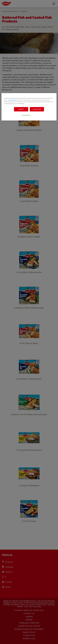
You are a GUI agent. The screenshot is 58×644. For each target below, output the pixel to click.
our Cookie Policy (12, 100)
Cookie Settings (26, 115)
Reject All (21, 109)
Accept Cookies (37, 109)
